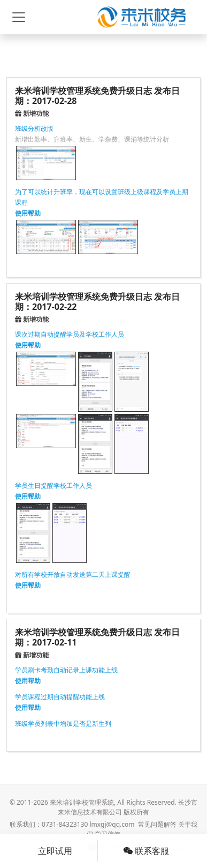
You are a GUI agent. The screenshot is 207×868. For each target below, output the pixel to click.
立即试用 (55, 851)
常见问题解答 (157, 824)
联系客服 (146, 851)
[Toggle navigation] (19, 17)
